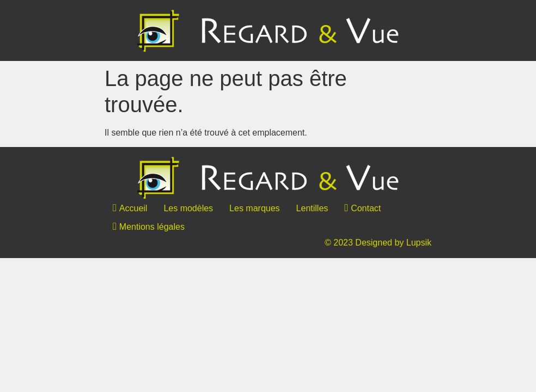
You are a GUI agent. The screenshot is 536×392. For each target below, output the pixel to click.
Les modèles (188, 208)
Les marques (255, 208)
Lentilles (312, 208)
